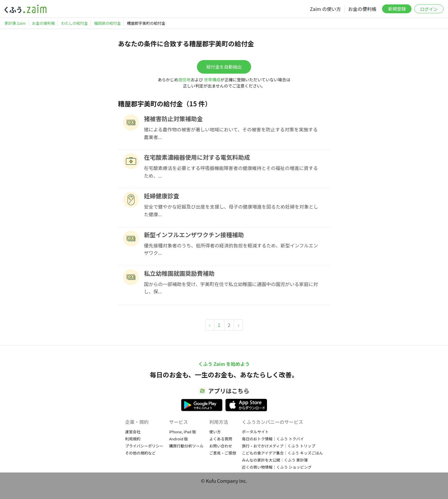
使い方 (215, 432)
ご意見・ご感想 (223, 453)
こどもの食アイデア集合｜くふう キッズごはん (282, 453)
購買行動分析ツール (186, 446)
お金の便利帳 (362, 9)
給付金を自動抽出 (224, 67)
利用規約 (133, 439)
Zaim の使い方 (325, 9)
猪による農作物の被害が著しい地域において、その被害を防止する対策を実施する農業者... (231, 133)
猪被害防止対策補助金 (173, 119)
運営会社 (133, 432)
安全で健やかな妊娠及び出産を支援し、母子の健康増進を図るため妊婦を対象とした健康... (231, 210)
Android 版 (178, 439)
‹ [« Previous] (210, 325)
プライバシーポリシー (144, 446)
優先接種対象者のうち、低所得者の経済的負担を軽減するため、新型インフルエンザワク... (231, 249)
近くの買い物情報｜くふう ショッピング (277, 467)
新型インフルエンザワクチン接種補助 (194, 235)
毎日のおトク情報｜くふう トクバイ (273, 439)
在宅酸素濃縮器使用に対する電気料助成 (197, 157)
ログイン (429, 9)
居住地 (185, 80)
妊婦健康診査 (162, 196)
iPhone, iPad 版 (182, 432)
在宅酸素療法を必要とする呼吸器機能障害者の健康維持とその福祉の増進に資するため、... (231, 172)
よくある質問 (221, 439)
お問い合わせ (221, 446)
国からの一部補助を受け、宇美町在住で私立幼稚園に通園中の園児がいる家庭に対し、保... (231, 288)
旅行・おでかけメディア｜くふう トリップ (279, 446)
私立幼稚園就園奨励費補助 (179, 273)
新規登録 (397, 9)
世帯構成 (212, 80)
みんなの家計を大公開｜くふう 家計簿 (275, 460)
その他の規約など (140, 453)
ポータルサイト (255, 432)
